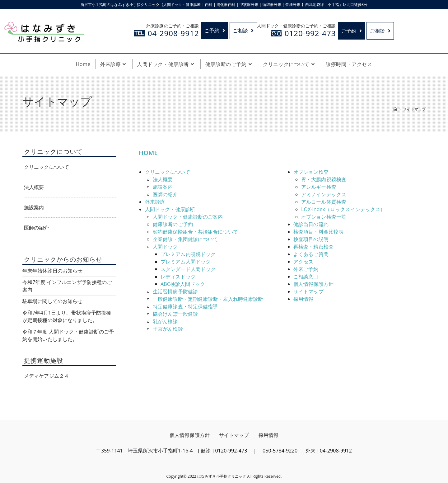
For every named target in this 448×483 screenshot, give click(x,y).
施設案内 (163, 187)
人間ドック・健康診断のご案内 (188, 217)
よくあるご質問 (311, 254)
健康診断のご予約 (173, 224)
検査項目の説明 (311, 239)
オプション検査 (311, 172)
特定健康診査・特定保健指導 (185, 306)
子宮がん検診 (168, 329)
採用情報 (303, 299)
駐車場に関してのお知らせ (52, 301)
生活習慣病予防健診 (175, 291)
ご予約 (215, 31)
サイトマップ (308, 291)
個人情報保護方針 (313, 284)
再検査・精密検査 (313, 247)
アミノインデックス (324, 194)
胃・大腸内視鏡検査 (324, 179)
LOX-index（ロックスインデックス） (343, 209)
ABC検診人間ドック (183, 284)
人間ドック (165, 247)
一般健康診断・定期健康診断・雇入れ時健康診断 (208, 299)
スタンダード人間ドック (188, 269)
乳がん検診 (165, 321)
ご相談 (243, 31)
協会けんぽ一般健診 (175, 314)
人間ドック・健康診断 (170, 209)
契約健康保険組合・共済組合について (195, 232)
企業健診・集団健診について (185, 239)
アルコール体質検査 (324, 202)
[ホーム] (395, 109)
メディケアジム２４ (47, 376)
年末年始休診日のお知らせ (52, 271)
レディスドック (178, 277)
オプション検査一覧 (324, 217)
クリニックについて (168, 172)
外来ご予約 (306, 269)
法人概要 (163, 179)
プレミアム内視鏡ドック (188, 254)
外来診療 (155, 202)
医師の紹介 (165, 194)
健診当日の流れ (311, 224)
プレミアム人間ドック (186, 262)
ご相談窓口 (306, 277)
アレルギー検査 (319, 187)
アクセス (303, 262)
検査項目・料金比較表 (318, 232)
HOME (148, 153)
